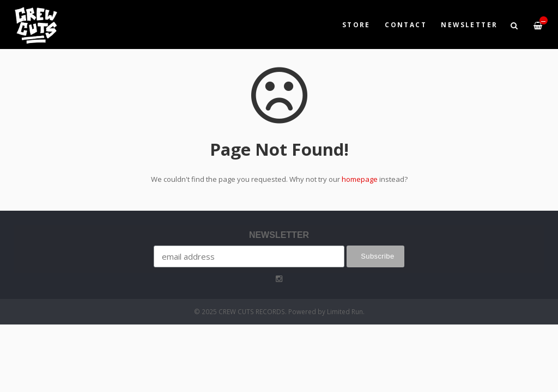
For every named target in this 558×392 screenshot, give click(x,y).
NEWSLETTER (469, 24)
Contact (406, 24)
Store (356, 24)
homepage (360, 179)
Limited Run (345, 311)
